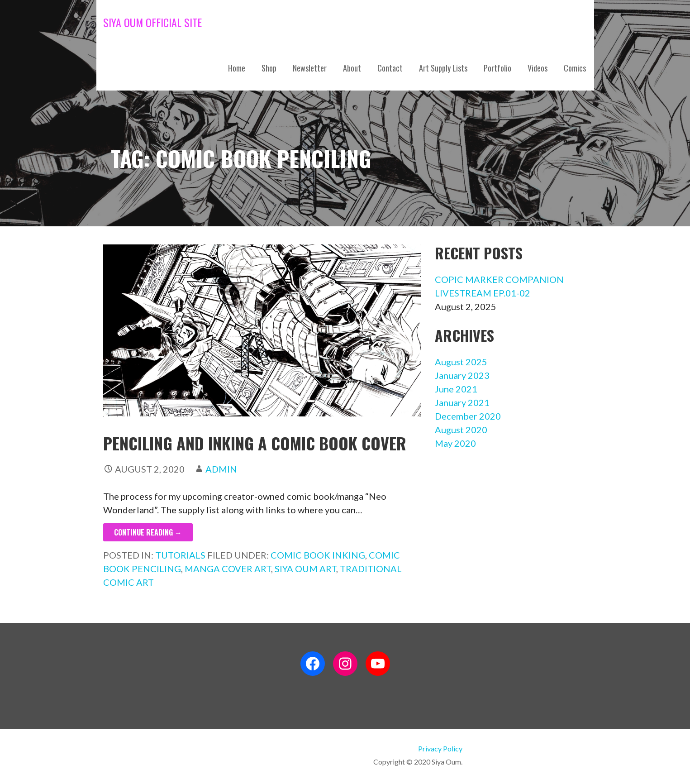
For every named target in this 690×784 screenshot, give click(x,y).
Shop (269, 68)
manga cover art (228, 569)
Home (237, 68)
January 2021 (462, 402)
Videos (538, 68)
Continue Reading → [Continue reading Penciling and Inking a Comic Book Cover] (148, 532)
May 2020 (455, 443)
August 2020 (461, 430)
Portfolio (497, 68)
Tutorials (180, 555)
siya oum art (305, 569)
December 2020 (468, 416)
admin (221, 469)
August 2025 (461, 362)
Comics (575, 68)
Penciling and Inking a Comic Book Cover (255, 443)
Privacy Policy (440, 748)
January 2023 (462, 375)
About (352, 68)
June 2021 (456, 389)
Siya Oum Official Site (152, 22)
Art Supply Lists (443, 68)
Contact (390, 68)
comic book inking (318, 555)
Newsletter (310, 68)
